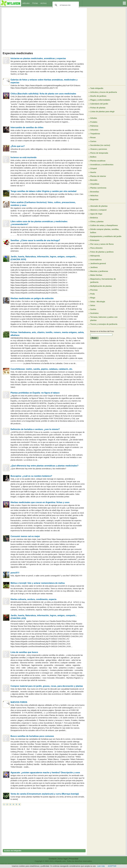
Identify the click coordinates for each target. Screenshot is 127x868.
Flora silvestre (96, 248)
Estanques (95, 240)
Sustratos (95, 313)
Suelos (93, 309)
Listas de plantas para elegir (102, 112)
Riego (93, 298)
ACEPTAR (112, 866)
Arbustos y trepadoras (25, 864)
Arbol (16, 864)
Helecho (111, 864)
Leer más (101, 866)
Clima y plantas (97, 222)
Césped (94, 168)
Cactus (93, 141)
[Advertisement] (44, 28)
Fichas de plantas (98, 108)
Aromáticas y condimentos (102, 165)
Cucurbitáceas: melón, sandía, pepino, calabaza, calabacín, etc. (42, 369)
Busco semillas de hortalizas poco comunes (32, 736)
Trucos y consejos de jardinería (104, 324)
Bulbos (93, 157)
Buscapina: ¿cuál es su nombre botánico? (31, 476)
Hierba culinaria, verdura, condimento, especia (34, 599)
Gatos (106, 864)
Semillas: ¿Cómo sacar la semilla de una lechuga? (35, 240)
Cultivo (54, 864)
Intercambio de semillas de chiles (27, 127)
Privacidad (74, 859)
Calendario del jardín (99, 104)
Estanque (60, 864)
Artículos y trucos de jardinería (104, 92)
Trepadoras (95, 134)
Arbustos (94, 130)
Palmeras (94, 126)
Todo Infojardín (97, 88)
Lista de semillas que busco (24, 652)
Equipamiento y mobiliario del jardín (106, 236)
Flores (77, 864)
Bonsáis (94, 180)
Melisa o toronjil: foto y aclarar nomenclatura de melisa (38, 583)
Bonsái (34, 864)
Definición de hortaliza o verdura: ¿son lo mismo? (35, 429)
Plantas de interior (98, 176)
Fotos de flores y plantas (87, 864)
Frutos (101, 864)
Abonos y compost (98, 210)
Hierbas (124, 864)
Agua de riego (96, 214)
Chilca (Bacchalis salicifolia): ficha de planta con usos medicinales (43, 94)
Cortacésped (47, 864)
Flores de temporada (99, 153)
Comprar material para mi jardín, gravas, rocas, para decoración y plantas (47, 686)
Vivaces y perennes (99, 149)
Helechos (94, 196)
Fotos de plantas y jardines (102, 252)
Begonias (94, 199)
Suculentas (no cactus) (100, 145)
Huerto (93, 172)
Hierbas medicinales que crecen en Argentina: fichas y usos (40, 502)
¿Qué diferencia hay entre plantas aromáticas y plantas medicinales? (45, 466)
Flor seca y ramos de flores (102, 244)
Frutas (97, 864)
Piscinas (94, 290)
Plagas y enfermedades (100, 100)
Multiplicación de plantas (101, 286)
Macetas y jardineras (99, 271)
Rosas (93, 137)
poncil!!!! (15, 573)
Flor (73, 864)
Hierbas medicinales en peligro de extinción (32, 298)
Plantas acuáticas (98, 161)
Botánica (94, 218)
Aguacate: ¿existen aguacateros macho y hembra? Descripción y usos (45, 773)
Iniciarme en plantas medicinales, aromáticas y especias (38, 58)
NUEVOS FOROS (19, 702)
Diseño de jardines (98, 96)
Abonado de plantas (99, 206)
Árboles (94, 118)
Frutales (94, 122)
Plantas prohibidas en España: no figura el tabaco (35, 393)
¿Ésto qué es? (18, 146)
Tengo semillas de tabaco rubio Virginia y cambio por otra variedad (44, 191)
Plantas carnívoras (98, 188)
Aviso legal (63, 859)
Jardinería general (98, 263)
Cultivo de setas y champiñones (104, 225)
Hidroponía (95, 256)
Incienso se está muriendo (24, 157)
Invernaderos (96, 260)
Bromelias (95, 192)
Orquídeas (95, 184)
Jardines (94, 267)
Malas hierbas (96, 275)
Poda (93, 294)
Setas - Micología (98, 302)
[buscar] (65, 5)
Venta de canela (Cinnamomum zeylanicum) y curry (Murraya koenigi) (45, 794)
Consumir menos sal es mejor (25, 536)
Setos (93, 305)
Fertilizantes (67, 864)
